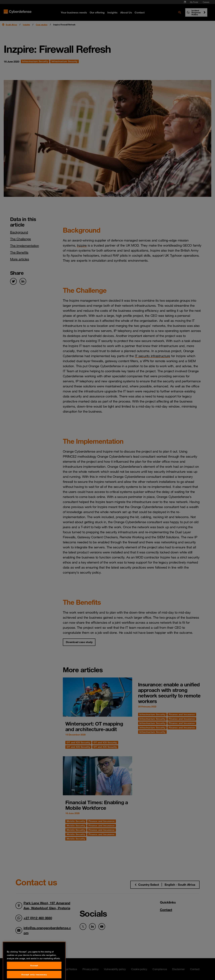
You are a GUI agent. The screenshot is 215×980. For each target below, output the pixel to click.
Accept (34, 975)
